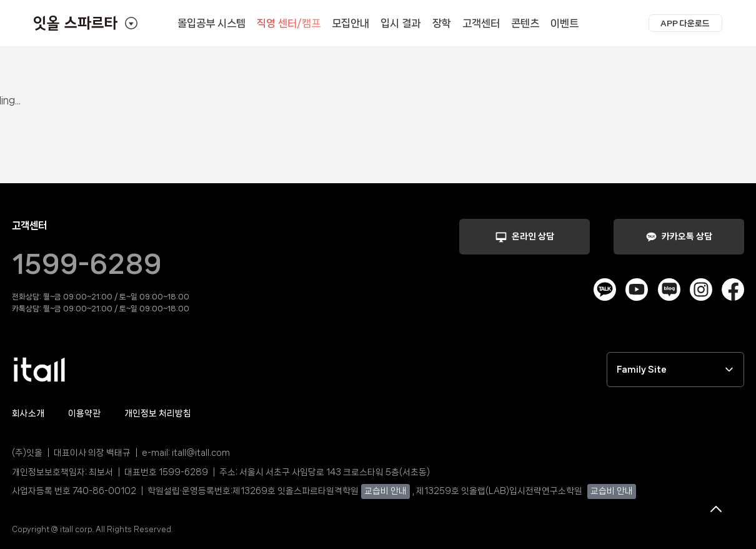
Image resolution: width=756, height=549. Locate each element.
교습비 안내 (385, 491)
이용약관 (84, 413)
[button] (685, 23)
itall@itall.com (201, 453)
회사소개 (28, 413)
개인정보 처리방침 (158, 413)
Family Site (675, 370)
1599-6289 (87, 264)
